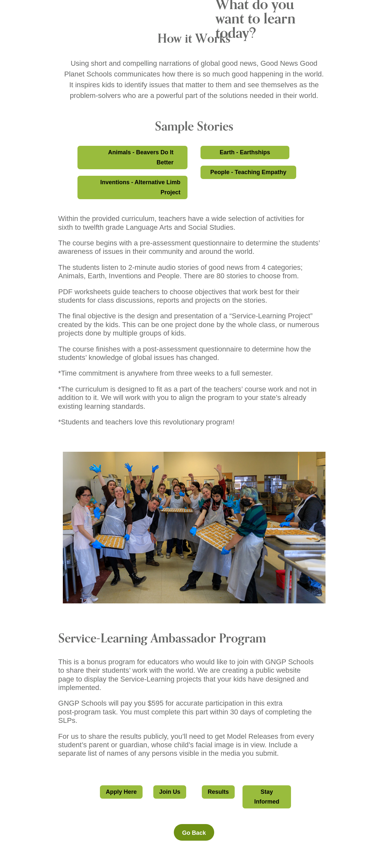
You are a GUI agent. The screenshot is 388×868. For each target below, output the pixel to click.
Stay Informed (267, 797)
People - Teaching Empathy (248, 172)
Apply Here (121, 792)
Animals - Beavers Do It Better (141, 157)
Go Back (194, 833)
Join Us (170, 792)
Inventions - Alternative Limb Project (140, 187)
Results (218, 792)
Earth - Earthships (245, 152)
